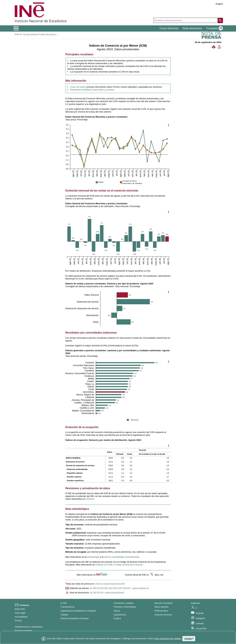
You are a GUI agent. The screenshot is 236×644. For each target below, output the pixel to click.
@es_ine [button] (156, 575)
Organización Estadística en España (78, 611)
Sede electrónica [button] (192, 28)
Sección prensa (30, 34)
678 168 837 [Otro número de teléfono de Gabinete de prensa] (124, 588)
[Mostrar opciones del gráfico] (168, 125)
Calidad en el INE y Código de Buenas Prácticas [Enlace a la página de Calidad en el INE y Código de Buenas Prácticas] (119, 565)
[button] (214, 28)
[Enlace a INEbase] (90, 499)
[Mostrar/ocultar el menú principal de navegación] (16, 28)
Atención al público (164, 603)
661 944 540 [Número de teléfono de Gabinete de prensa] (110, 588)
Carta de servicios (163, 615)
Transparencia (67, 607)
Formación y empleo (124, 603)
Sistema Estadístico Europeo (74, 618)
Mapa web (20, 609)
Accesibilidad (21, 617)
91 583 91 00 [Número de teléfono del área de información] (97, 593)
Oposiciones (120, 615)
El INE (64, 603)
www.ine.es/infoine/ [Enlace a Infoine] (115, 593)
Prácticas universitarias (125, 607)
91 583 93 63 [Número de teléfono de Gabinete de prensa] (96, 588)
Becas (117, 611)
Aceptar (189, 639)
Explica (117, 618)
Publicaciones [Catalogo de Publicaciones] (161, 611)
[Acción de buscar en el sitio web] (220, 20)
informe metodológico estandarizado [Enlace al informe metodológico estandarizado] (122, 557)
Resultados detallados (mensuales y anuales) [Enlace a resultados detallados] (92, 90)
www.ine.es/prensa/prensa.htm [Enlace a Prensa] (110, 584)
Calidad (64, 615)
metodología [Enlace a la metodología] (93, 557)
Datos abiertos (161, 607)
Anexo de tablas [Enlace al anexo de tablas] (78, 87)
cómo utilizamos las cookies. (168, 639)
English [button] (219, 4)
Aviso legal (20, 613)
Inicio (17, 34)
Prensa (18, 621)
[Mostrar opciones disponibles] (168, 446)
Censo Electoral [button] (169, 28)
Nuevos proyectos (24, 631)
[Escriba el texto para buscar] (186, 20)
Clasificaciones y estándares (29, 627)
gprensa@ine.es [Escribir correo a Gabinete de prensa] (141, 588)
